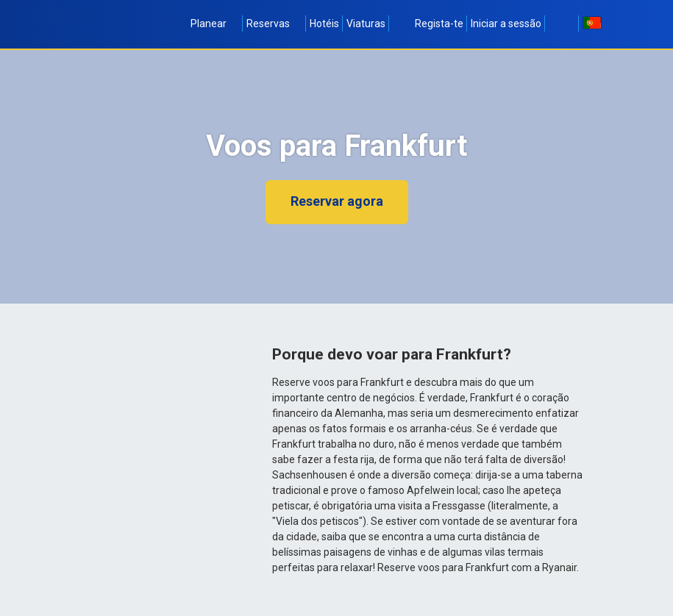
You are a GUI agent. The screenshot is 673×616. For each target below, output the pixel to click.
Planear (215, 24)
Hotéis (324, 24)
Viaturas (366, 24)
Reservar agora (337, 201)
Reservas (274, 24)
